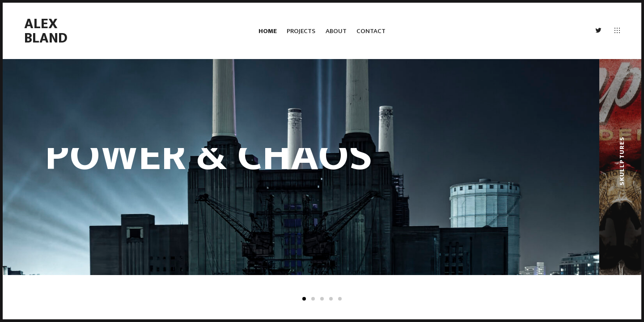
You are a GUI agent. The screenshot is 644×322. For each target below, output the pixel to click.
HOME (268, 31)
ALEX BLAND (46, 31)
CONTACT (371, 31)
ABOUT (336, 31)
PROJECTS (301, 31)
